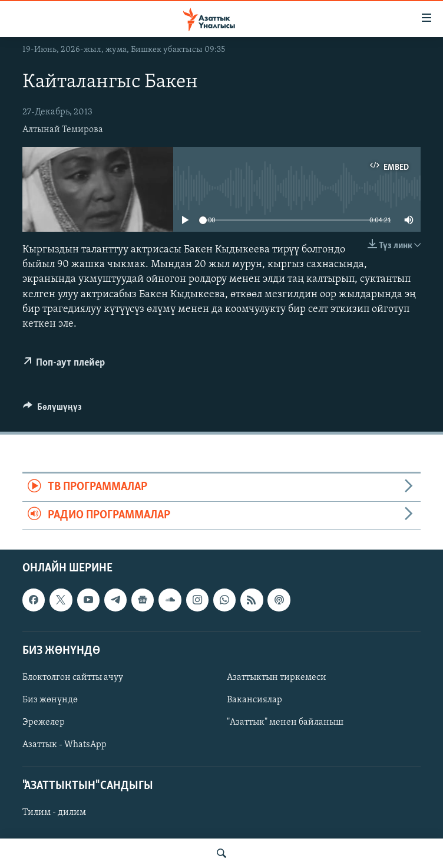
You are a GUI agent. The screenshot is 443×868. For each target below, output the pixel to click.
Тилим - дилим (54, 813)
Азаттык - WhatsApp (65, 745)
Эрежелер (44, 722)
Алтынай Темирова (63, 130)
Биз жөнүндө (50, 700)
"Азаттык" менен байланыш (285, 722)
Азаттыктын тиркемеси (277, 678)
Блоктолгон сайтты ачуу (73, 678)
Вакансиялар (254, 700)
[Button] (52, 410)
